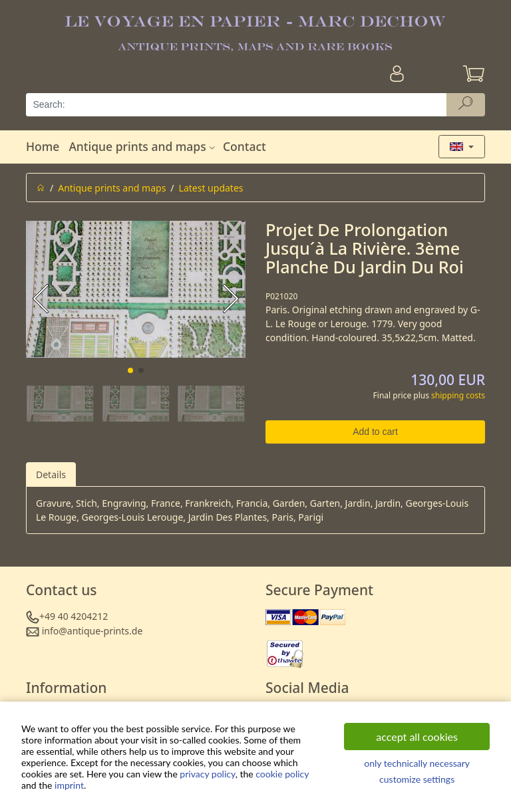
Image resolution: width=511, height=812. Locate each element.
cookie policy (282, 774)
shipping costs (458, 395)
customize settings (417, 779)
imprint (69, 785)
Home (43, 146)
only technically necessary (417, 763)
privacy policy (207, 774)
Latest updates (211, 188)
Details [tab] (51, 474)
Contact (245, 146)
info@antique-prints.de (92, 631)
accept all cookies (417, 737)
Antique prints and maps (143, 146)
